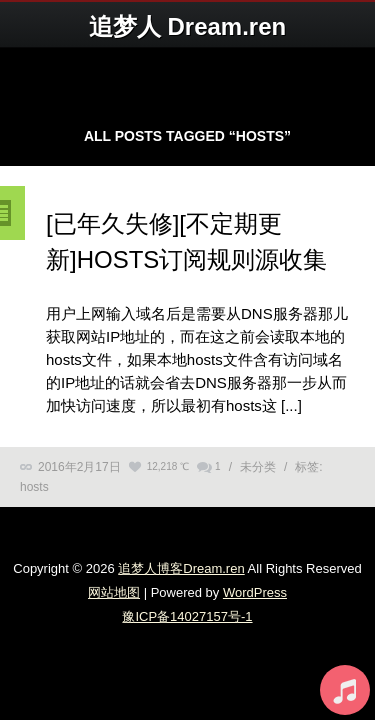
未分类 (258, 467)
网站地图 (114, 592)
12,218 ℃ (168, 466)
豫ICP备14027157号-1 (187, 616)
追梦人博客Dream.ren (181, 568)
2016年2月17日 (79, 467)
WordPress (255, 592)
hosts (34, 487)
